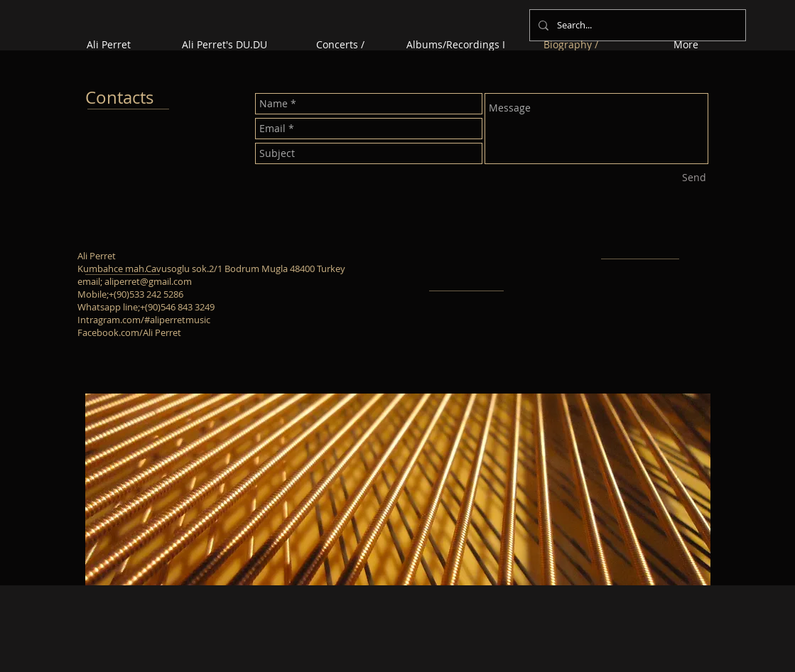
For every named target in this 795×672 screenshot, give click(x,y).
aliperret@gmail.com (148, 281)
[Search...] (636, 25)
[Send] (694, 178)
